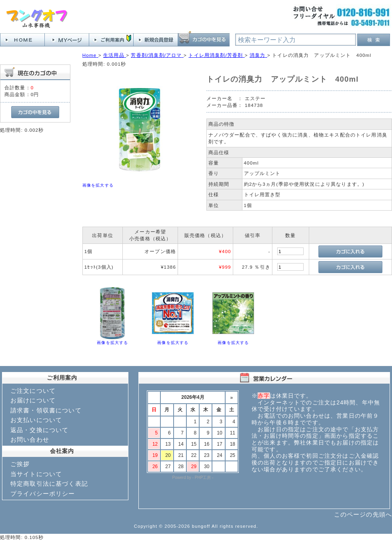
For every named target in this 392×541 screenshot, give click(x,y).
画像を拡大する (98, 185)
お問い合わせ (30, 439)
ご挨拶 (20, 464)
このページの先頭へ (363, 514)
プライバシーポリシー (43, 494)
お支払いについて (36, 420)
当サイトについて (36, 474)
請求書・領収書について (46, 410)
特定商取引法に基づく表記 (49, 484)
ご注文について (33, 391)
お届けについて (33, 400)
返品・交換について (39, 430)
